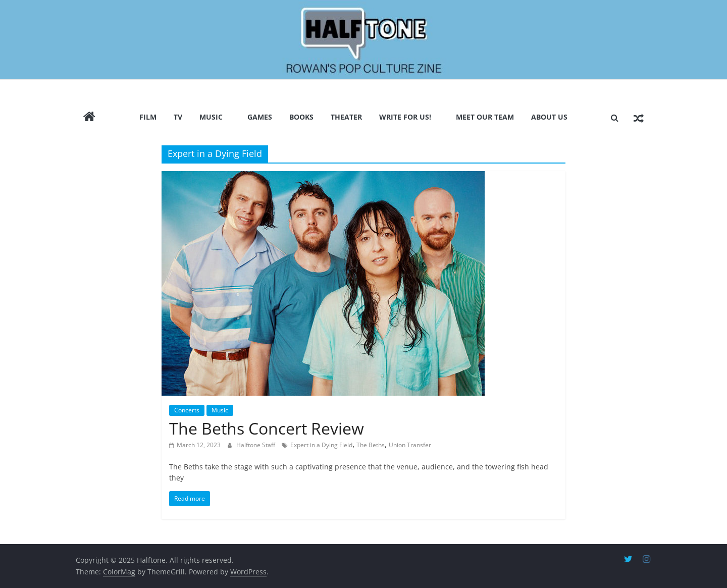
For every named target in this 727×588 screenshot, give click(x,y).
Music (211, 117)
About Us (549, 117)
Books (301, 117)
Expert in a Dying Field (321, 445)
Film (148, 117)
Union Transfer (410, 445)
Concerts (187, 410)
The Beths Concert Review (267, 428)
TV (178, 117)
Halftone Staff (256, 445)
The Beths (371, 445)
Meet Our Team (485, 117)
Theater (346, 117)
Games (260, 117)
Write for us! (405, 117)
